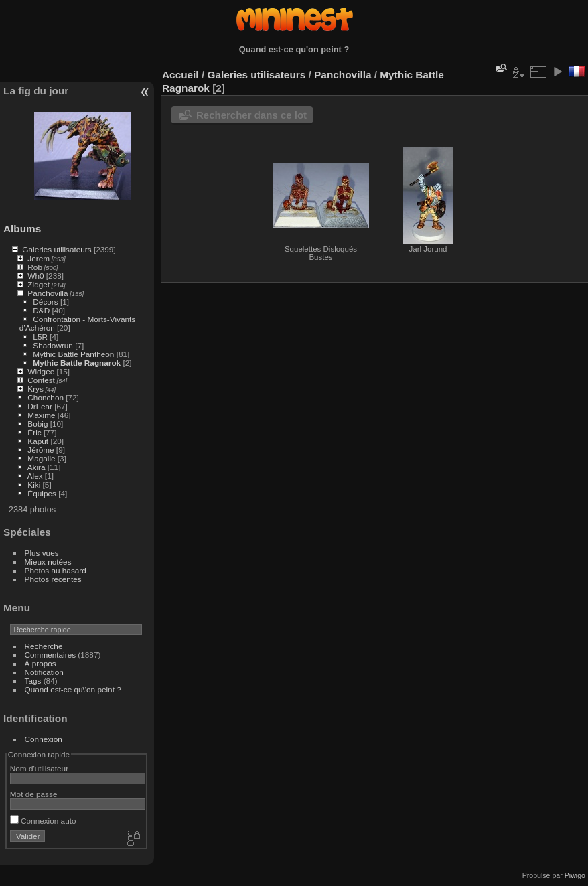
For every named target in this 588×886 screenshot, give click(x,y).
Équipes (42, 493)
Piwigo (575, 875)
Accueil (180, 75)
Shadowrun (54, 345)
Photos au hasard (56, 570)
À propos (41, 663)
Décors (47, 302)
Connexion (44, 739)
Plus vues (42, 553)
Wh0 (35, 276)
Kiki (34, 485)
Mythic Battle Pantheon (74, 354)
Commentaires (51, 655)
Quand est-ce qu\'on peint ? (73, 689)
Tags (33, 681)
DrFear (40, 406)
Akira (36, 467)
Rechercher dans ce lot (251, 115)
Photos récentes (53, 579)
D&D (41, 310)
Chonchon (46, 397)
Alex (35, 476)
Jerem (39, 258)
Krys (35, 389)
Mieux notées (48, 562)
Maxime (41, 415)
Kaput (38, 441)
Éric (34, 432)
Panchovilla (48, 293)
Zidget (39, 284)
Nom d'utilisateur (39, 768)
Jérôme (41, 450)
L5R (40, 337)
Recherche (44, 646)
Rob (35, 267)
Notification (44, 672)
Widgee (41, 371)
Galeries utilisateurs (57, 249)
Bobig (38, 424)
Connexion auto (43, 821)
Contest (41, 380)
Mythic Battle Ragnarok (77, 363)
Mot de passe (34, 794)
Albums (22, 229)
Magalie (41, 458)
